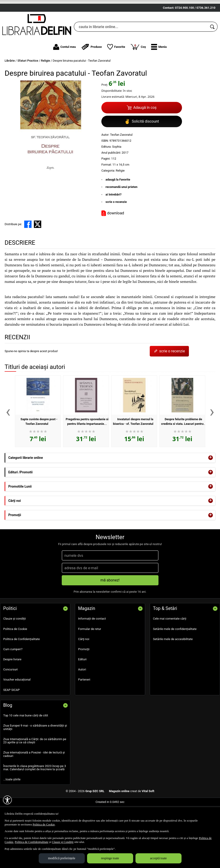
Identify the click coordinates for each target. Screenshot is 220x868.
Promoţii (84, 674)
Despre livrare (12, 684)
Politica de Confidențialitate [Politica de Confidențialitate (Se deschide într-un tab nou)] (32, 842)
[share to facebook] (28, 249)
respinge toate (110, 858)
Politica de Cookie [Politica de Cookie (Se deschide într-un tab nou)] (44, 824)
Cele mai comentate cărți (170, 643)
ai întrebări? (113, 219)
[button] (159, 72)
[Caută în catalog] (213, 52)
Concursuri (10, 694)
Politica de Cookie (15, 654)
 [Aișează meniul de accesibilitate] (7, 800)
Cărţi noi (84, 664)
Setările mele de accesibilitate (173, 664)
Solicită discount (142, 146)
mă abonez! (110, 605)
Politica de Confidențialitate (22, 664)
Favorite (116, 72)
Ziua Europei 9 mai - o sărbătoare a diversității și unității (35, 752)
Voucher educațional (17, 704)
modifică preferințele (62, 858)
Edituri (82, 684)
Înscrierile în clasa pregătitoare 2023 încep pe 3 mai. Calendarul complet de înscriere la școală (35, 792)
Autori (82, 694)
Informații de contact (92, 643)
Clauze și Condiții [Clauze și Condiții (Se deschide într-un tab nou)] (63, 842)
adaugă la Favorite (118, 204)
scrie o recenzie (116, 227)
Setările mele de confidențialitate (175, 654)
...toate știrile (12, 804)
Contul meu (65, 72)
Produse (91, 72)
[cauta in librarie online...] (141, 52)
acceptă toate (158, 858)
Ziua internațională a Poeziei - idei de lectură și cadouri (34, 779)
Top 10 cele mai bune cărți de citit (26, 740)
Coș (138, 71)
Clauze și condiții (15, 643)
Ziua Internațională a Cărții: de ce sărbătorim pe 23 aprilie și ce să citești (35, 765)
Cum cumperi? (13, 674)
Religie (120, 195)
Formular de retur (90, 654)
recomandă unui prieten (122, 212)
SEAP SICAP (11, 714)
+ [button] (211, 483)
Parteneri (84, 704)
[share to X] (38, 249)
